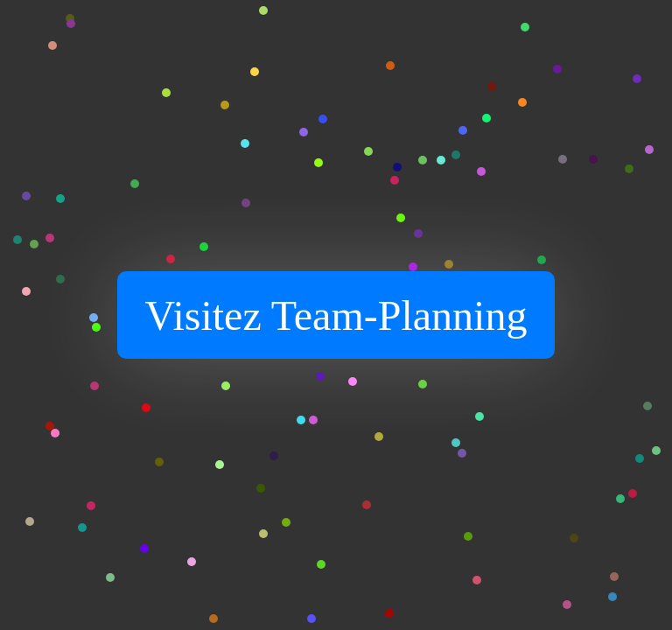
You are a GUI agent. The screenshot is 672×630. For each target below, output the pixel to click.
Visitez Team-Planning (336, 315)
